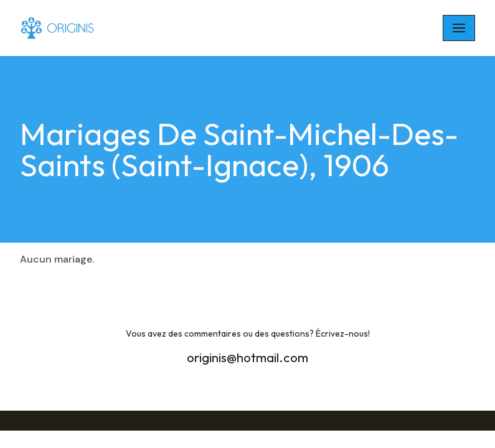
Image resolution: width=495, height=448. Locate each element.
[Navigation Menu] (459, 28)
